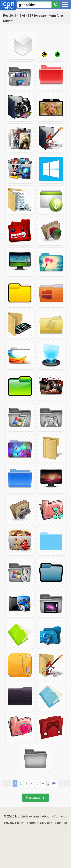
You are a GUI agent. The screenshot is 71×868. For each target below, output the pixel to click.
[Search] (56, 5)
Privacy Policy (14, 823)
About (46, 816)
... (48, 784)
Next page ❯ (35, 798)
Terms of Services (39, 823)
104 (54, 783)
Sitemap (61, 823)
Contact (59, 816)
